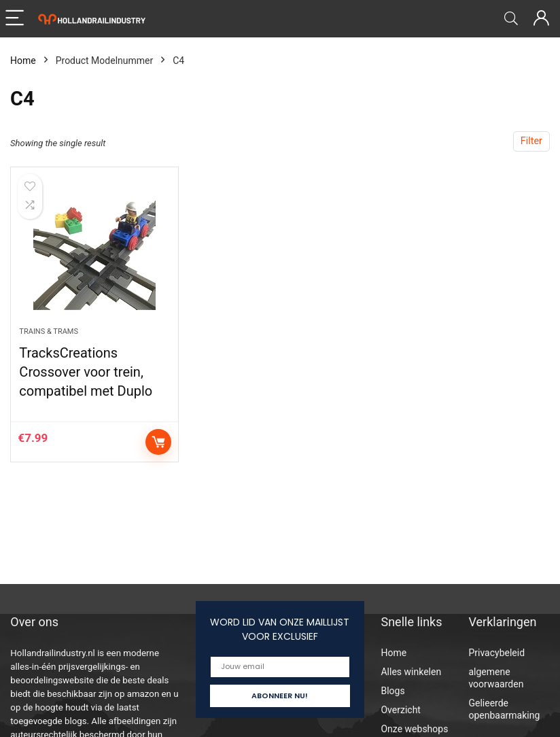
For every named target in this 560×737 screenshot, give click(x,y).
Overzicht (400, 710)
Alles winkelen (411, 672)
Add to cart (158, 442)
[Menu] (16, 19)
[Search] (511, 19)
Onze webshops (414, 729)
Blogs (392, 691)
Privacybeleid (496, 653)
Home (23, 61)
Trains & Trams (49, 331)
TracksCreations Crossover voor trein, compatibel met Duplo (86, 372)
